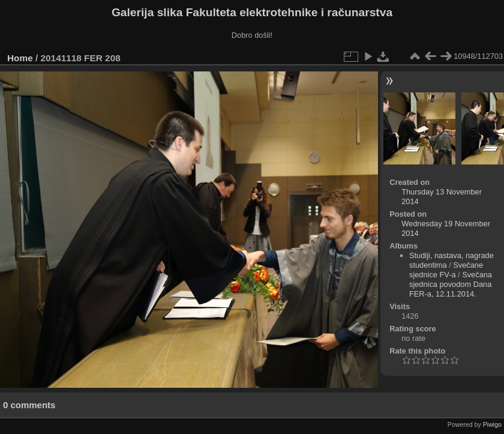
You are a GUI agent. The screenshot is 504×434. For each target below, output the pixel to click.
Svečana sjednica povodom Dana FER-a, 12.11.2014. (451, 284)
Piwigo (492, 424)
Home (20, 58)
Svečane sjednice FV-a (446, 270)
